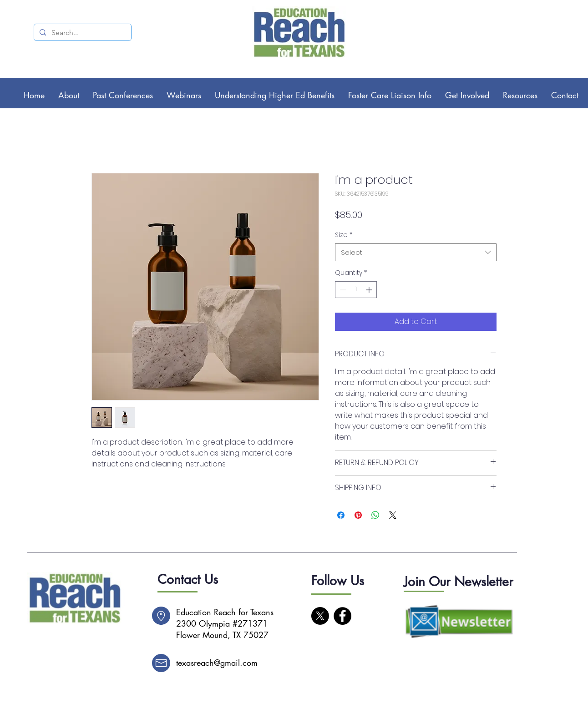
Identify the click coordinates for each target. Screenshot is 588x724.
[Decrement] (342, 290)
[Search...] (82, 33)
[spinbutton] (356, 290)
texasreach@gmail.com (217, 663)
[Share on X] (393, 515)
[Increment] (370, 290)
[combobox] (416, 252)
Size (344, 235)
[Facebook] (342, 616)
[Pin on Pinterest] (358, 515)
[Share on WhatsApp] (375, 515)
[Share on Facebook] (341, 515)
